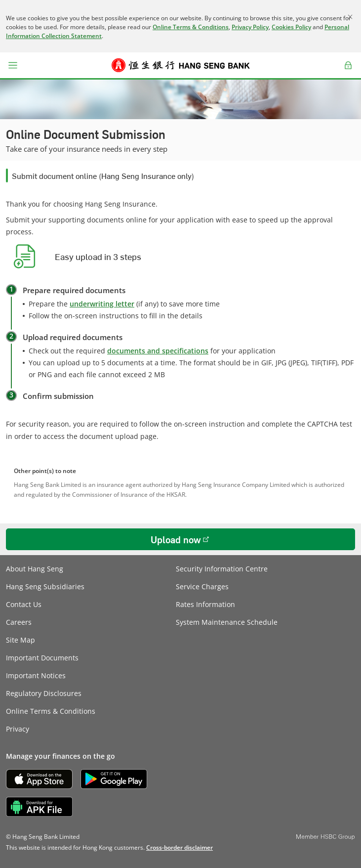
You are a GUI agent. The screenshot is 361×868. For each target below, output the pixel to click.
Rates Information (205, 604)
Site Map (20, 640)
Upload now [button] (176, 539)
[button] (13, 65)
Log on (348, 71)
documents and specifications (158, 351)
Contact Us (24, 604)
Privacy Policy (250, 27)
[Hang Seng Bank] (181, 65)
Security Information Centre (222, 569)
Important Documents (42, 658)
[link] (180, 847)
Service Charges (202, 586)
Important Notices (36, 675)
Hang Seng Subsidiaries (45, 586)
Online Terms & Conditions (191, 27)
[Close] (350, 17)
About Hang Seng (35, 569)
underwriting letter (102, 304)
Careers (19, 622)
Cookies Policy (291, 27)
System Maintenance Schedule (227, 622)
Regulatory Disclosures (44, 693)
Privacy (18, 729)
